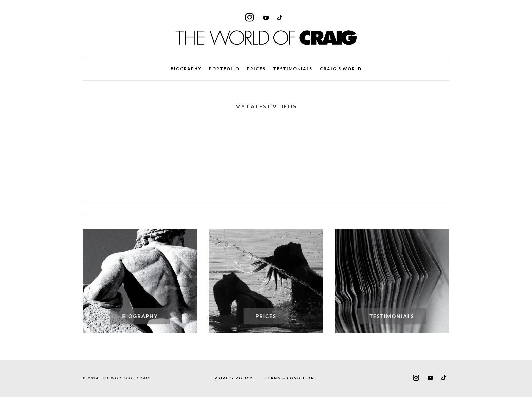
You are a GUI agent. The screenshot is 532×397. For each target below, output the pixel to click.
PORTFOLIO (224, 69)
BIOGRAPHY (186, 69)
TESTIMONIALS (293, 69)
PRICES (256, 69)
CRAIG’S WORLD (341, 69)
